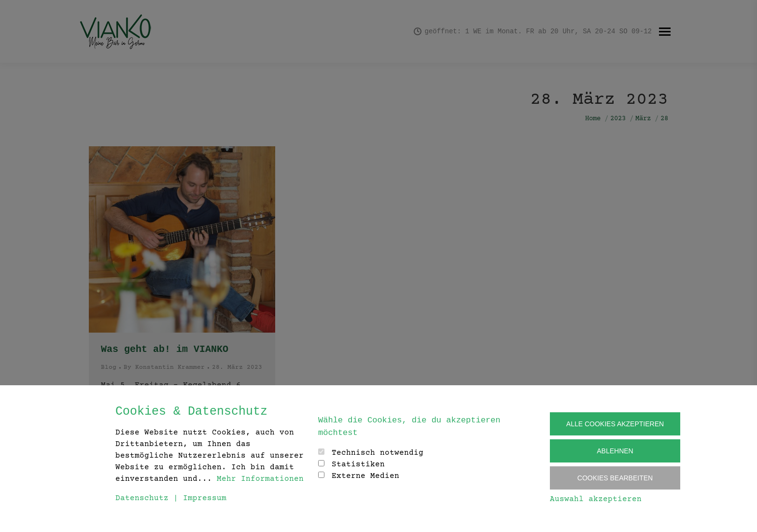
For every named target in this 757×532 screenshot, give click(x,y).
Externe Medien (365, 476)
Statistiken (358, 464)
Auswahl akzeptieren (596, 499)
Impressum (205, 498)
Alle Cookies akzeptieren (615, 424)
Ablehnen (615, 451)
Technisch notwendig (378, 453)
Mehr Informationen (260, 479)
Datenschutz (142, 498)
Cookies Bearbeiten (615, 478)
